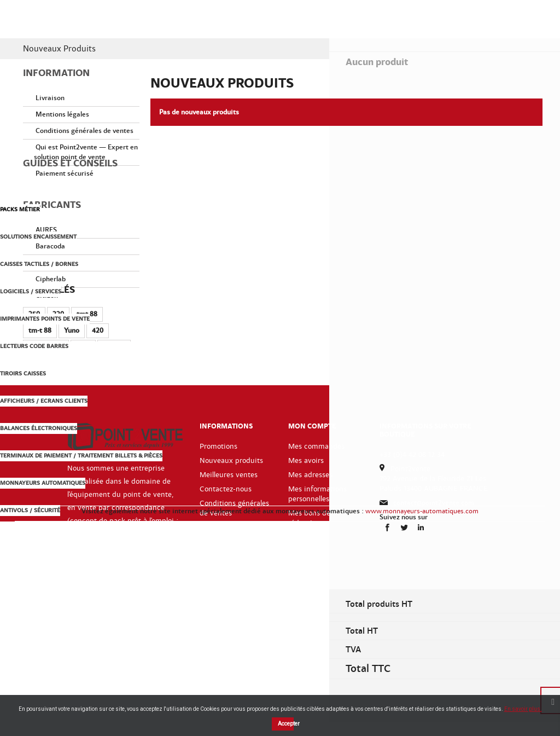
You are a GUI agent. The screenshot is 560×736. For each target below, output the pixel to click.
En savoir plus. (523, 709)
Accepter (286, 724)
